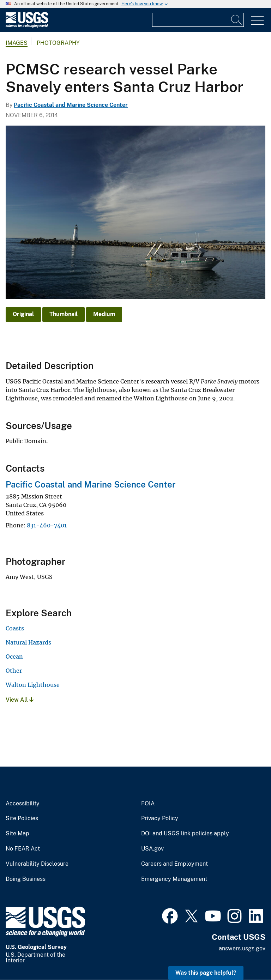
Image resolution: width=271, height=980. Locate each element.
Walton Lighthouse (33, 685)
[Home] (27, 26)
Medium (104, 314)
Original (23, 314)
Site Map (17, 834)
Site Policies (22, 818)
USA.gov (152, 849)
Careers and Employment (174, 864)
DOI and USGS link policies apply (185, 834)
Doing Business (26, 879)
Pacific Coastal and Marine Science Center (71, 105)
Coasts (15, 628)
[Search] (237, 20)
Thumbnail (64, 314)
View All (20, 700)
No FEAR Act (23, 849)
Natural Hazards (28, 642)
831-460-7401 (47, 525)
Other (14, 671)
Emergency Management (174, 879)
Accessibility (23, 804)
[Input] (198, 20)
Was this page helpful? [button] (206, 973)
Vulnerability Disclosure (37, 864)
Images (17, 43)
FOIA (148, 804)
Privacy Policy (160, 818)
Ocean (14, 657)
